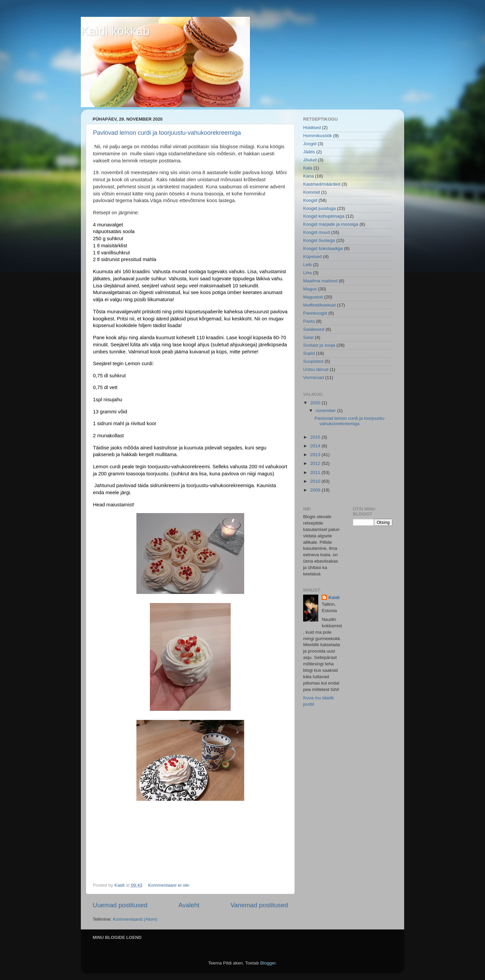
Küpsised (313, 257)
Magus (310, 289)
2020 (316, 403)
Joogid (310, 144)
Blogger (268, 963)
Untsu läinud (316, 369)
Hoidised (312, 128)
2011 (316, 472)
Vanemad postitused (259, 905)
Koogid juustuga (319, 208)
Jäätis (309, 152)
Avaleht (189, 905)
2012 (316, 463)
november (326, 410)
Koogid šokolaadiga (323, 248)
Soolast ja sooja (319, 345)
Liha (308, 273)
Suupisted (313, 361)
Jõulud (310, 160)
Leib (308, 265)
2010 (316, 481)
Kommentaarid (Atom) (135, 919)
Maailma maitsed (320, 281)
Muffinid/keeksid (319, 305)
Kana (309, 176)
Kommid (312, 192)
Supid (309, 353)
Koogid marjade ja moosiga (331, 224)
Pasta (309, 321)
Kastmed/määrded (322, 184)
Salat (308, 337)
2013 (316, 455)
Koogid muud (317, 232)
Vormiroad (314, 377)
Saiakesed (314, 329)
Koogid (310, 200)
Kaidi (334, 597)
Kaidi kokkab (115, 31)
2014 (316, 446)
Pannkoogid (315, 313)
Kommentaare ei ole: (170, 885)
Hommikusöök (318, 136)
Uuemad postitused (120, 905)
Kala (308, 168)
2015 (316, 437)
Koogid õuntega (319, 240)
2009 (316, 490)
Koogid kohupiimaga (324, 216)
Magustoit (313, 297)
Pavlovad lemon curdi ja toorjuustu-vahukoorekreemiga (167, 133)
